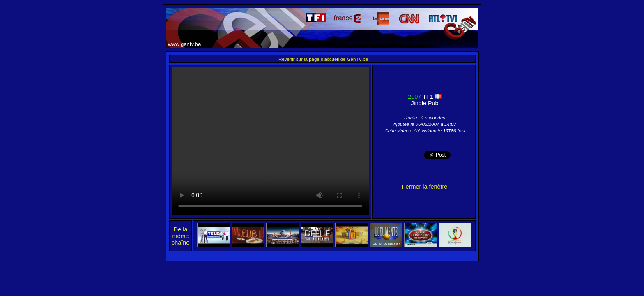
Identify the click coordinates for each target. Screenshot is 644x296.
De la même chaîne (181, 236)
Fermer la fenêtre (425, 187)
